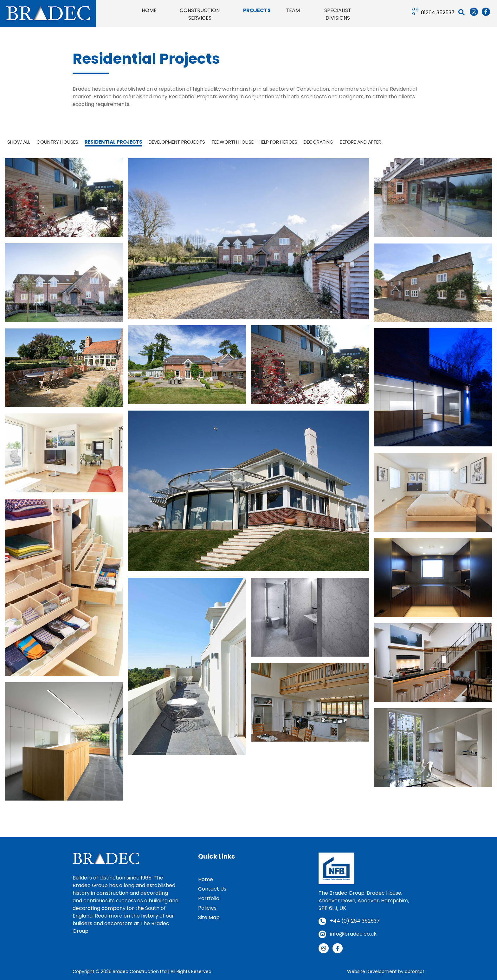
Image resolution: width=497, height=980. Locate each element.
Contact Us (212, 889)
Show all (19, 142)
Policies (207, 908)
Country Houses (57, 142)
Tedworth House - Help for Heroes (254, 142)
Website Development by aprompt (386, 971)
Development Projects (177, 142)
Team (293, 10)
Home (206, 879)
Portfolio (209, 898)
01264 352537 (438, 13)
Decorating (319, 142)
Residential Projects (113, 142)
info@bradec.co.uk (353, 934)
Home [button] (149, 10)
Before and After (361, 142)
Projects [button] (257, 10)
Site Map (209, 917)
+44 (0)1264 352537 (355, 921)
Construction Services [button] (200, 14)
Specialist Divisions (338, 14)
